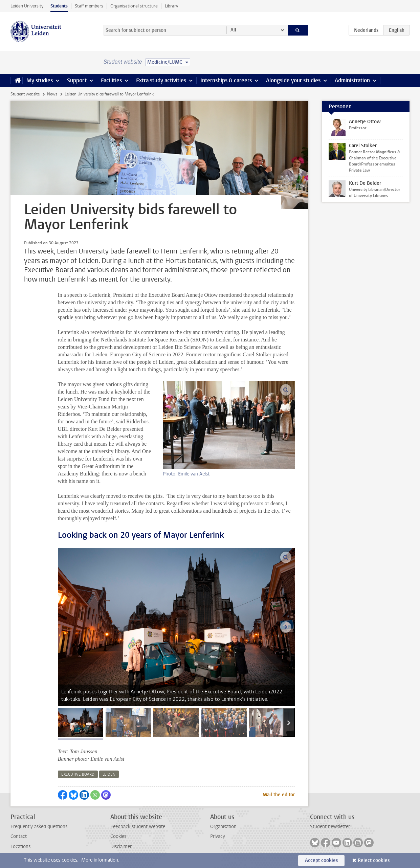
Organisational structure (134, 6)
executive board (78, 774)
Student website (25, 94)
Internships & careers (226, 80)
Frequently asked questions (39, 827)
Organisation (223, 827)
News (52, 94)
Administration (352, 80)
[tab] (81, 722)
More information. (100, 860)
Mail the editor (279, 795)
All (233, 30)
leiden (109, 774)
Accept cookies (321, 860)
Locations (20, 847)
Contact (19, 836)
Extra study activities (161, 80)
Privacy (218, 836)
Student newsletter (330, 827)
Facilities (111, 80)
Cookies (118, 836)
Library (171, 6)
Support (77, 80)
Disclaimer (121, 847)
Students (59, 6)
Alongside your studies (293, 80)
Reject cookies (374, 860)
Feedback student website (138, 827)
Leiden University (27, 6)
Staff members (89, 6)
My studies (40, 80)
